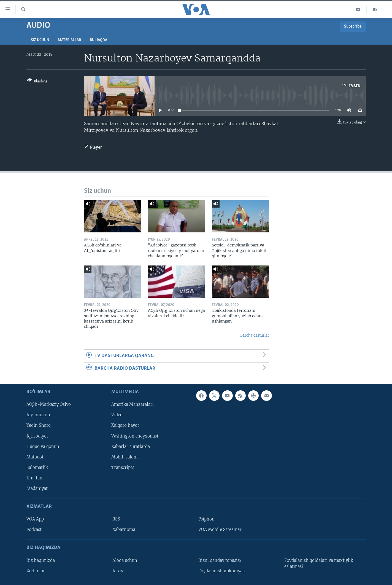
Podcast (34, 530)
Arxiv (118, 571)
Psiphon (206, 519)
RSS (116, 519)
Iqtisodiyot (37, 436)
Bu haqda (98, 40)
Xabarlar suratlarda (131, 447)
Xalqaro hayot (125, 425)
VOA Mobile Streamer (220, 530)
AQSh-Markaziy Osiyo (49, 404)
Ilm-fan (34, 478)
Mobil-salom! (125, 457)
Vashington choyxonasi (135, 436)
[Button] (37, 82)
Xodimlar (36, 571)
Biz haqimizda (41, 560)
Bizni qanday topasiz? (220, 560)
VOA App (35, 519)
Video (117, 415)
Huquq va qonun (43, 447)
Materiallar (69, 40)
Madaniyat (37, 489)
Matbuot (35, 457)
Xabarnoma (124, 530)
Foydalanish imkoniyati (222, 571)
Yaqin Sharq (39, 425)
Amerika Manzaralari (133, 404)
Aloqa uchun (125, 560)
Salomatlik (37, 468)
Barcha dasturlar (255, 335)
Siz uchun (40, 40)
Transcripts (123, 468)
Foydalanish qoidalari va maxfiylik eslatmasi (319, 563)
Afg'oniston (38, 415)
